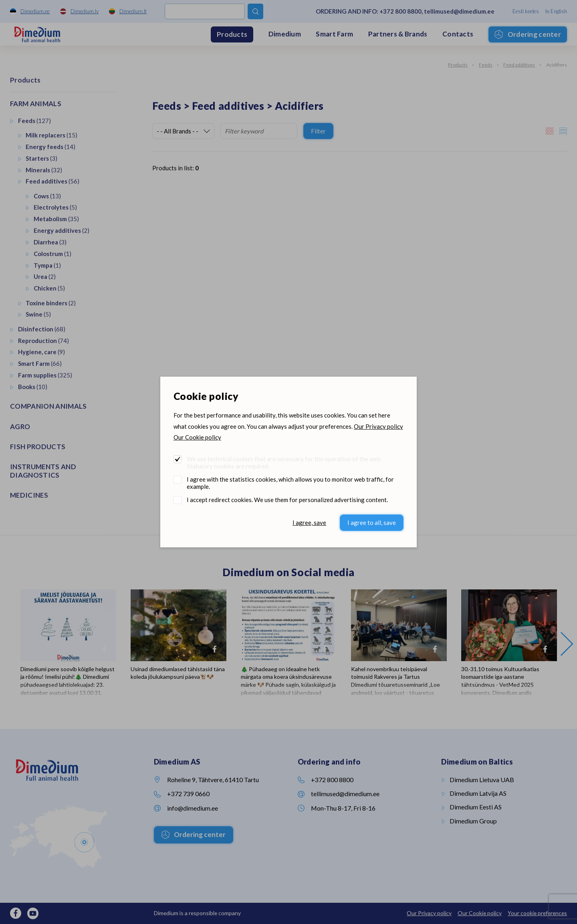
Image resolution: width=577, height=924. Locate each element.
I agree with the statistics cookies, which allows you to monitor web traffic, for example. (290, 483)
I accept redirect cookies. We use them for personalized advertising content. (287, 500)
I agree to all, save (372, 523)
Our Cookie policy (197, 437)
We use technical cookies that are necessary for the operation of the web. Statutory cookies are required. (284, 462)
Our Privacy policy (378, 426)
